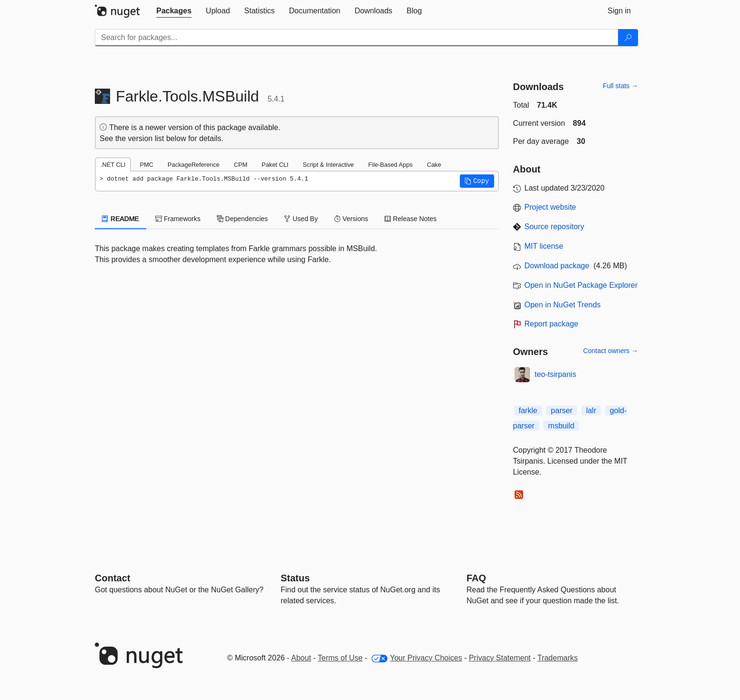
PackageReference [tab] (194, 165)
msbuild (561, 426)
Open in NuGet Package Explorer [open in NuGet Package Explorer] (581, 285)
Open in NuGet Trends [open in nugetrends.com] (563, 305)
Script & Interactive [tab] (328, 165)
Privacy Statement (500, 658)
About (301, 658)
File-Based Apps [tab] (390, 165)
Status (295, 578)
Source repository (554, 227)
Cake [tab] (434, 165)
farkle (528, 411)
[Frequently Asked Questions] (476, 578)
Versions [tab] (351, 219)
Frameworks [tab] (178, 219)
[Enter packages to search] (357, 38)
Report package (552, 324)
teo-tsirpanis (555, 374)
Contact (112, 578)
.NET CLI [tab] (113, 165)
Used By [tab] (301, 219)
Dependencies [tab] (242, 219)
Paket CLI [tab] (275, 165)
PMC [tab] (146, 165)
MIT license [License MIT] (544, 246)
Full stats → (620, 86)
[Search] (628, 38)
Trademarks (558, 658)
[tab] (174, 11)
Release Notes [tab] (411, 219)
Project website (551, 207)
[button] (477, 181)
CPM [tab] (241, 165)
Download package (557, 266)
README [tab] (121, 219)
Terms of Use (340, 658)
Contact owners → (611, 351)
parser (562, 411)
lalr (591, 411)
